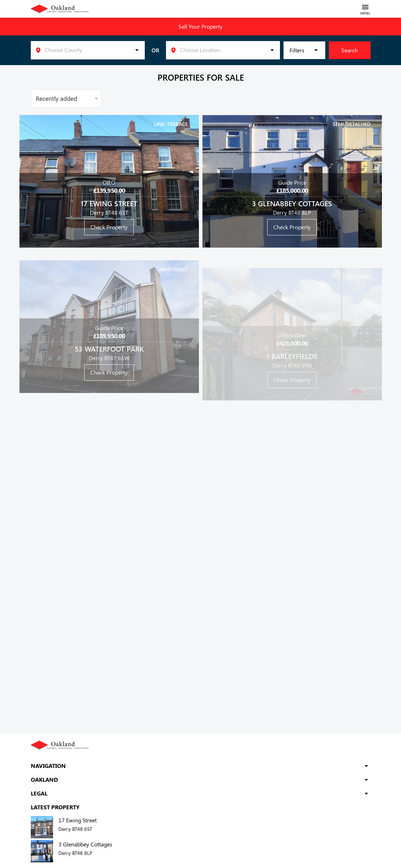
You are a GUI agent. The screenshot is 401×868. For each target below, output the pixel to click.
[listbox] (88, 50)
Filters (297, 50)
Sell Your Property (200, 26)
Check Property (109, 227)
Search (350, 50)
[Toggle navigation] (365, 9)
